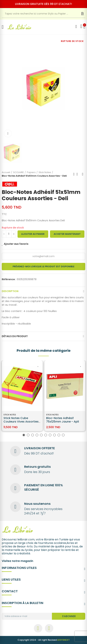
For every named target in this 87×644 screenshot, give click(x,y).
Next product (83, 174)
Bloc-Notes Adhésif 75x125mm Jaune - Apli (63, 420)
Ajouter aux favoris (16, 244)
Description (10, 291)
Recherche (85, 14)
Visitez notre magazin (17, 561)
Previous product (74, 174)
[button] (24, 435)
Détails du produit (15, 336)
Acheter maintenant (67, 234)
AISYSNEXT (63, 640)
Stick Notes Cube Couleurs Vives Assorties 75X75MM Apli (21, 422)
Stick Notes (10, 415)
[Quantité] (9, 234)
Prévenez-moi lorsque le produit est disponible (43, 266)
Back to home (78, 174)
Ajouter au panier (33, 234)
